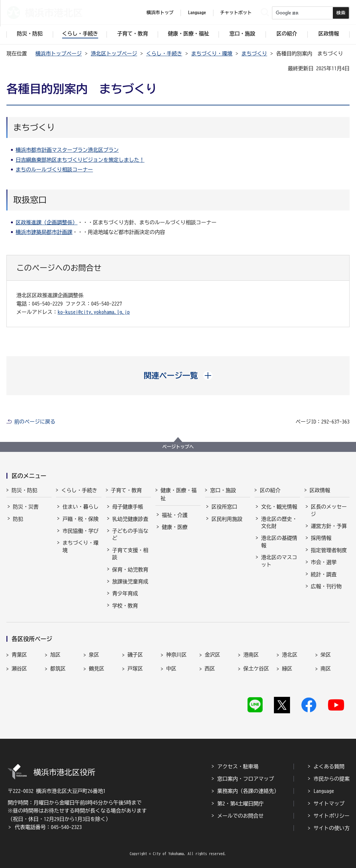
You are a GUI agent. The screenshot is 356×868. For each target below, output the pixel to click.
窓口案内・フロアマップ (246, 779)
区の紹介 (270, 490)
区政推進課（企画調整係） (47, 222)
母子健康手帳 (128, 507)
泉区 (94, 655)
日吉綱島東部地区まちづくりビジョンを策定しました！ (80, 160)
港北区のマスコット (279, 561)
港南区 (251, 655)
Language (324, 791)
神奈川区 (176, 655)
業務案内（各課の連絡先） (248, 791)
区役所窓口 (224, 507)
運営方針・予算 (329, 526)
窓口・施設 (223, 490)
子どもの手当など (130, 534)
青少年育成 (125, 593)
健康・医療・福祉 (179, 494)
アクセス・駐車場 (238, 766)
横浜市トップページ (59, 54)
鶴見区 (97, 668)
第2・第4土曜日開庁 (240, 804)
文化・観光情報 (279, 507)
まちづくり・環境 (212, 54)
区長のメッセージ (329, 510)
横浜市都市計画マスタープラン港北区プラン (67, 150)
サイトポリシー (332, 816)
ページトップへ (178, 447)
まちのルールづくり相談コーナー (54, 170)
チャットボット (236, 13)
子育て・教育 (126, 490)
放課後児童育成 (130, 581)
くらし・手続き (164, 54)
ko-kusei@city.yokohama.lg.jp (94, 312)
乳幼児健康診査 (130, 519)
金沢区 (212, 655)
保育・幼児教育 (130, 570)
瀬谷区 (19, 668)
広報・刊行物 (326, 586)
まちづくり (254, 54)
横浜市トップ (160, 13)
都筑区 (58, 668)
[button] (178, 375)
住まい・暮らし (80, 507)
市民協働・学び (80, 531)
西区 (210, 668)
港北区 (290, 655)
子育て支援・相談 (130, 554)
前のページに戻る (35, 422)
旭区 (55, 655)
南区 (326, 668)
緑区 (287, 668)
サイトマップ (329, 804)
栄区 (326, 655)
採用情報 (321, 538)
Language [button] (197, 13)
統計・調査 (324, 574)
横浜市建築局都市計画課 (44, 232)
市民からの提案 (332, 779)
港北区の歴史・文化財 (279, 522)
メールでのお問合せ (240, 816)
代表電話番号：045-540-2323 (48, 827)
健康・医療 (175, 527)
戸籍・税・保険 (80, 519)
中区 (171, 668)
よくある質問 (329, 766)
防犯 (18, 519)
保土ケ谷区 (256, 668)
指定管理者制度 (329, 550)
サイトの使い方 (332, 828)
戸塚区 (135, 668)
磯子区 (135, 655)
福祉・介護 (175, 515)
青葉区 (19, 655)
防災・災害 (26, 507)
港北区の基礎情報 (279, 541)
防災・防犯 (24, 490)
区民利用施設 (227, 519)
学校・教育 (125, 606)
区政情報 (320, 490)
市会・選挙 (324, 562)
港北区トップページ (114, 54)
